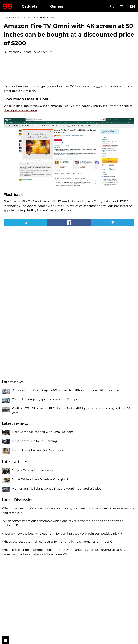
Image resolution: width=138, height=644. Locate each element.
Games (57, 6)
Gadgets (30, 6)
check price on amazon (20, 184)
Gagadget (8, 5)
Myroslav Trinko (20, 52)
